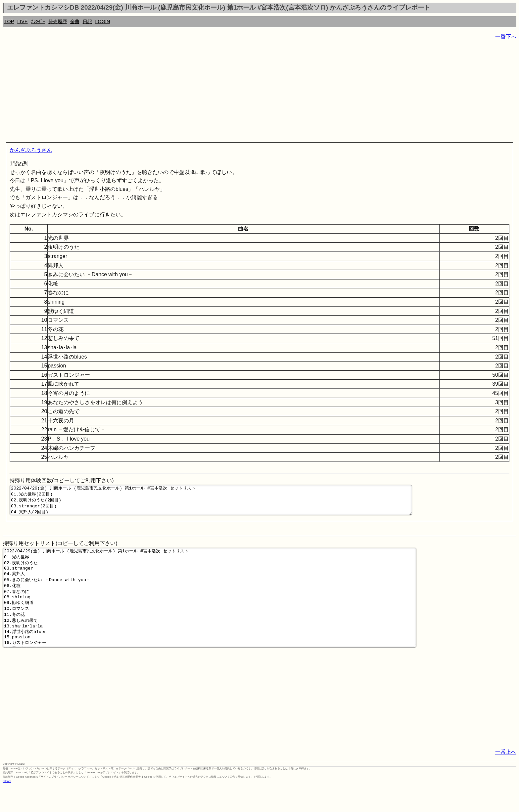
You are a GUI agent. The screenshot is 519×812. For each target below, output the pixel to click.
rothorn (7, 807)
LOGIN (103, 21)
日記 (87, 21)
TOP (9, 21)
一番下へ (506, 37)
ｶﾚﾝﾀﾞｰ (38, 21)
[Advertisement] (201, 93)
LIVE (22, 21)
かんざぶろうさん (31, 150)
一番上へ (506, 778)
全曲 (75, 21)
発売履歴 (58, 21)
